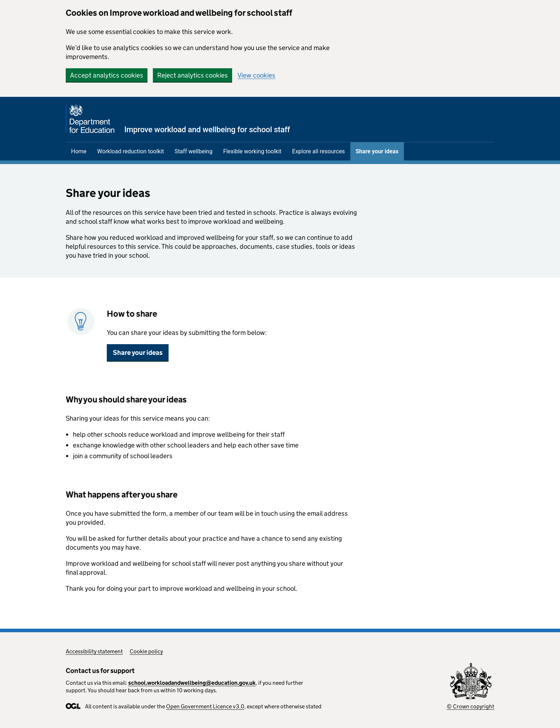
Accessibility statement (94, 651)
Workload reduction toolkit (131, 151)
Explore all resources (319, 151)
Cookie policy (146, 651)
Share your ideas (377, 151)
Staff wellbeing (194, 151)
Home (79, 151)
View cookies (256, 75)
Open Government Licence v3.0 (205, 706)
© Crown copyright (471, 706)
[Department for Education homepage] (178, 119)
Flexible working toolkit (252, 151)
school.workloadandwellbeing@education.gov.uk (192, 683)
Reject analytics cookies (192, 75)
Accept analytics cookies (107, 75)
